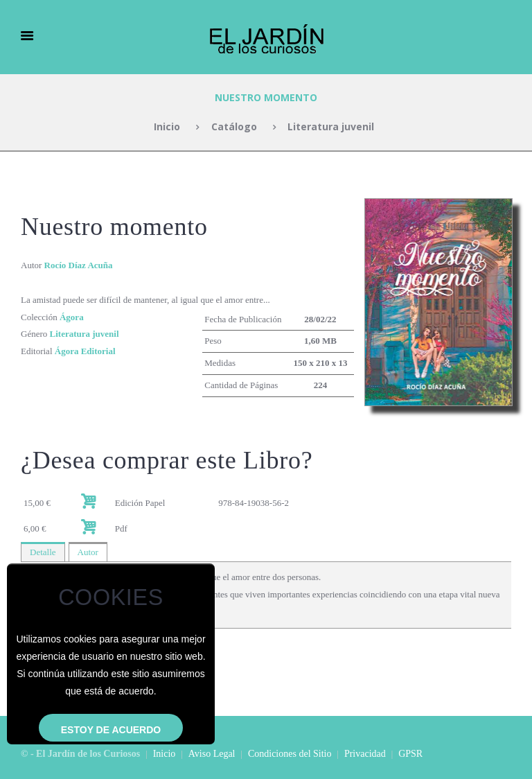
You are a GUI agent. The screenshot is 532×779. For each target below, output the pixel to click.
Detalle (43, 552)
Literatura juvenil (331, 126)
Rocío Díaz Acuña (79, 265)
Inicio (167, 126)
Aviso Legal (212, 754)
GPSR (410, 754)
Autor (88, 552)
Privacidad (365, 754)
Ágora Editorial (85, 351)
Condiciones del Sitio (290, 754)
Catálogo (234, 126)
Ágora (72, 317)
